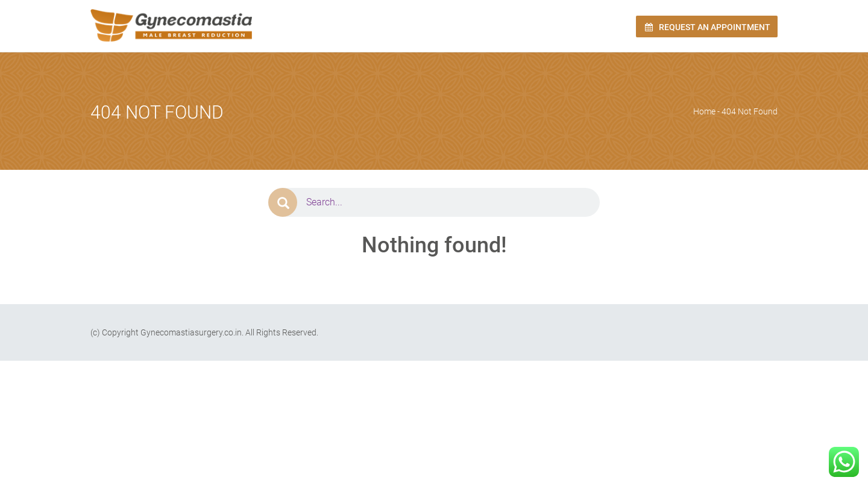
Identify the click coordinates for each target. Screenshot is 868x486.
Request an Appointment (707, 27)
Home (704, 111)
